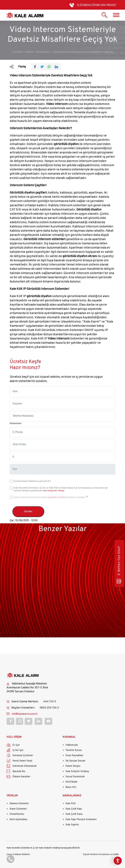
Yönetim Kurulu (74, 750)
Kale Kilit (71, 804)
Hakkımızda (72, 745)
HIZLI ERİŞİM (14, 737)
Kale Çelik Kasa (74, 814)
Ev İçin (16, 745)
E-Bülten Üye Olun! (119, 565)
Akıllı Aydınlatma (18, 820)
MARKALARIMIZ (72, 796)
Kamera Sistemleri (19, 804)
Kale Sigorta (72, 825)
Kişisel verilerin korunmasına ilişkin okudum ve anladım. (50, 497)
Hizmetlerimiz (17, 814)
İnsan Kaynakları (74, 756)
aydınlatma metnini (57, 497)
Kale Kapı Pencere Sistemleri (81, 820)
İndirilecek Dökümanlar (25, 766)
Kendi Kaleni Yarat (22, 761)
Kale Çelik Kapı (74, 809)
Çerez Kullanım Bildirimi (18, 854)
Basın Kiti (71, 787)
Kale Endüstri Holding (77, 771)
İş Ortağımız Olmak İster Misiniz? (97, 5)
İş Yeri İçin (18, 750)
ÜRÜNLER (12, 796)
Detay (61, 491)
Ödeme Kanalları (21, 777)
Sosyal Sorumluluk (75, 777)
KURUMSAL (69, 737)
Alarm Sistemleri (18, 809)
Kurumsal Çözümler (23, 756)
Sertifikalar (71, 782)
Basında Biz (19, 771)
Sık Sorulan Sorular (75, 761)
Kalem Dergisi (73, 766)
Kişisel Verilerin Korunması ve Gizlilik (101, 854)
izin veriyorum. (50, 491)
